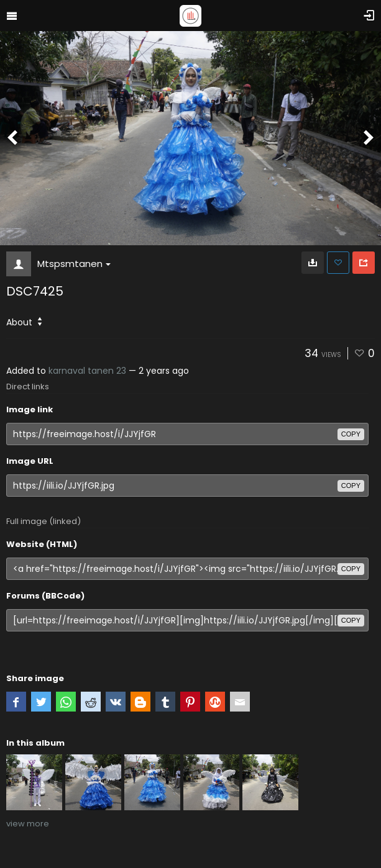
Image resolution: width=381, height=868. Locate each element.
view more (28, 824)
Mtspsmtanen (74, 264)
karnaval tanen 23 (87, 371)
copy (351, 434)
